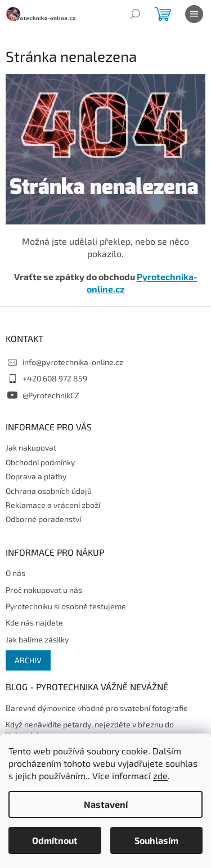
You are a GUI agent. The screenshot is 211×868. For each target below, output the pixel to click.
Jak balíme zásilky (37, 639)
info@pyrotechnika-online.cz (73, 362)
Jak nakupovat (31, 448)
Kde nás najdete (34, 622)
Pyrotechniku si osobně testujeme (66, 606)
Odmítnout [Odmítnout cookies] (55, 840)
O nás (15, 573)
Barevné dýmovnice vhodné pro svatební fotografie (97, 708)
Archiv (28, 660)
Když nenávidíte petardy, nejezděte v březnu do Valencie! (90, 730)
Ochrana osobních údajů (49, 491)
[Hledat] (135, 14)
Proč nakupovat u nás (44, 590)
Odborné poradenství (43, 519)
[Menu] (194, 14)
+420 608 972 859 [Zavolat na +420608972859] (55, 378)
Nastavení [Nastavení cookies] (106, 804)
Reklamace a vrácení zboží (53, 505)
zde (160, 775)
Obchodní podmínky (40, 462)
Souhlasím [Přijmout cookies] (156, 840)
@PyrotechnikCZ (51, 395)
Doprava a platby (36, 476)
